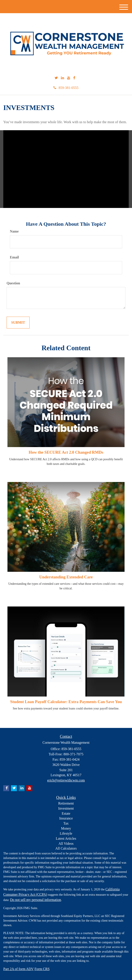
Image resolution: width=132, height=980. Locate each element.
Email (14, 257)
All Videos (66, 844)
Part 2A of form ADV (19, 969)
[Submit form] (18, 323)
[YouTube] (69, 78)
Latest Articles (66, 838)
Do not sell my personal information (36, 900)
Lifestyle (66, 833)
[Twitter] (56, 78)
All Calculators (66, 848)
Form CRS (42, 969)
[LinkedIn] (62, 78)
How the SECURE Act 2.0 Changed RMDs (66, 452)
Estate (66, 813)
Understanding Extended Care (66, 577)
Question (13, 283)
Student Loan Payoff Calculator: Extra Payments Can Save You (66, 702)
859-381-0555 (66, 88)
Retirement (66, 803)
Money (66, 828)
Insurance (66, 818)
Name (14, 231)
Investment (66, 808)
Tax (66, 823)
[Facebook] (74, 78)
